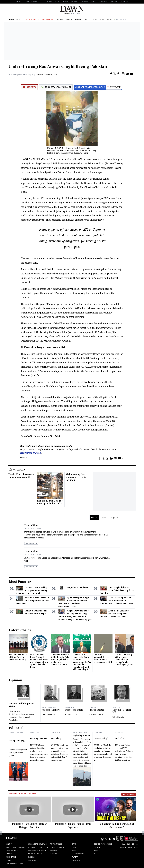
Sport (110, 20)
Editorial (16, 728)
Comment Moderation (14, 864)
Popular (114, 518)
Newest (104, 518)
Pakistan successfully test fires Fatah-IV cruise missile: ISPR (103, 658)
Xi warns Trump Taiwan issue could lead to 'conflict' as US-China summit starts (116, 601)
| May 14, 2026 (72, 14)
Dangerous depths (74, 710)
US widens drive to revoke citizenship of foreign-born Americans (33, 601)
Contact (9, 844)
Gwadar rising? (101, 738)
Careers (114, 2)
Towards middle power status (22, 705)
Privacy (9, 860)
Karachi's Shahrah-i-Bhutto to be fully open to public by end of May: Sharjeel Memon (60, 659)
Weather (53, 851)
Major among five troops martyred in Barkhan (76, 477)
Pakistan (60, 20)
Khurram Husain (48, 715)
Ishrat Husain (14, 711)
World (102, 20)
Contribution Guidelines (15, 847)
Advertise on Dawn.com (37, 851)
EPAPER (18, 2)
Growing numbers (39, 738)
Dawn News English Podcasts (23, 794)
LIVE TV (26, 2)
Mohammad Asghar (26, 75)
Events (93, 2)
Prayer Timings (56, 844)
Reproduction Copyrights (38, 847)
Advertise (84, 2)
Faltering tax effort (51, 710)
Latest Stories (20, 630)
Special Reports (79, 854)
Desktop (53, 854)
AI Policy (9, 854)
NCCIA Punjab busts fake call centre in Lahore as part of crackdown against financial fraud (39, 661)
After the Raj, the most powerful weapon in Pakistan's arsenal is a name (114, 614)
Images (49, 2)
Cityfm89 (97, 847)
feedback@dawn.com (31, 453)
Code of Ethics (12, 851)
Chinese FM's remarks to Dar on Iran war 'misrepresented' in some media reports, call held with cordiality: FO (82, 662)
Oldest (94, 518)
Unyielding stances (81, 735)
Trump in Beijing (17, 741)
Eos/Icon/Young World (103, 844)
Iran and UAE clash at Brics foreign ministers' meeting (18, 657)
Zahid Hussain (118, 717)
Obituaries (124, 2)
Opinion (69, 20)
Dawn (74, 844)
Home (12, 20)
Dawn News (76, 860)
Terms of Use (11, 857)
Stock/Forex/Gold (57, 847)
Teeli (96, 854)
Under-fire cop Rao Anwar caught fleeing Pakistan (58, 66)
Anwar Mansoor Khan (97, 715)
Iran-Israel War (48, 20)
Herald (57, 2)
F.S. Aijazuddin (71, 715)
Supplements (104, 2)
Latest (19, 20)
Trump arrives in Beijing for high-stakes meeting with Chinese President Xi (32, 590)
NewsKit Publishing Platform (129, 847)
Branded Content (35, 854)
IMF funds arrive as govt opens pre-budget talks (50, 502)
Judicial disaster (96, 710)
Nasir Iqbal (12, 75)
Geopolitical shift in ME (77, 587)
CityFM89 (75, 2)
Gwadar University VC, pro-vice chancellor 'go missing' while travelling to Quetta (124, 659)
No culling (56, 738)
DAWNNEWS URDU (38, 2)
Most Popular (20, 581)
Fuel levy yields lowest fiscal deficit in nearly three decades (117, 590)
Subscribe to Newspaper (38, 844)
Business (79, 20)
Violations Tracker (31, 20)
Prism (95, 20)
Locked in (120, 738)
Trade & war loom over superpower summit (21, 476)
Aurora (66, 2)
